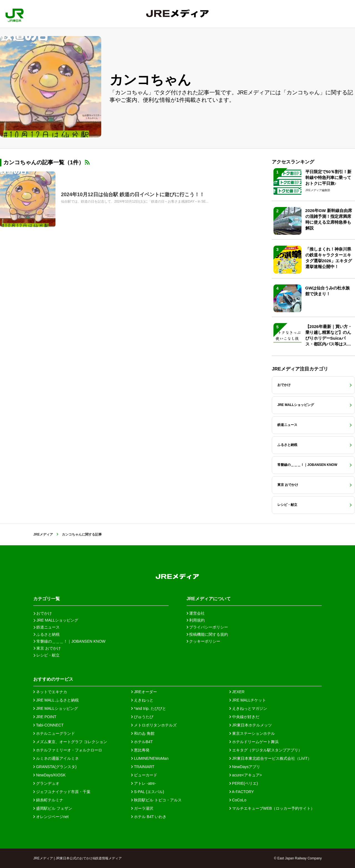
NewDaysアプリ (245, 767)
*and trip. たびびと (149, 708)
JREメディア (43, 534)
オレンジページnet (51, 817)
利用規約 (196, 620)
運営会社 (196, 613)
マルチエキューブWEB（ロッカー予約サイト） (272, 808)
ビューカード (144, 775)
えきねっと (142, 700)
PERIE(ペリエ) (244, 783)
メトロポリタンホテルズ (154, 725)
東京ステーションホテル (252, 733)
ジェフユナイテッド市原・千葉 (62, 792)
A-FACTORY (242, 792)
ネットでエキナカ (50, 692)
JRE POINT (45, 717)
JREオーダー (144, 692)
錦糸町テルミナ (48, 800)
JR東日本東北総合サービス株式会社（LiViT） (271, 758)
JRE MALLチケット (248, 700)
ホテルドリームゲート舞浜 (254, 742)
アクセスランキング (293, 162)
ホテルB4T (142, 742)
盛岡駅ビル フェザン (53, 808)
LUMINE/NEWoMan (150, 758)
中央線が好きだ (244, 717)
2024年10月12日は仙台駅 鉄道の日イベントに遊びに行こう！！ (133, 195)
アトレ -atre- (144, 783)
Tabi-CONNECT (48, 725)
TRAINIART (143, 767)
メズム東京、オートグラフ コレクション (70, 742)
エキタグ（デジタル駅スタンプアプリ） (266, 750)
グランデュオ (46, 783)
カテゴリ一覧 (47, 599)
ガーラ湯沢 (142, 808)
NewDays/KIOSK (49, 775)
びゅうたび (142, 717)
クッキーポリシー (204, 641)
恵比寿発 (140, 750)
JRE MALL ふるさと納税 (56, 700)
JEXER (237, 692)
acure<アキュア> (246, 775)
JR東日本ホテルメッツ (251, 725)
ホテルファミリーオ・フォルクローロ (68, 750)
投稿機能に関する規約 (207, 634)
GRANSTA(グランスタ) (55, 767)
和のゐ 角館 (143, 733)
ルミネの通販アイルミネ (56, 758)
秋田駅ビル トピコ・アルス (156, 800)
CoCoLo (238, 800)
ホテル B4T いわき (149, 817)
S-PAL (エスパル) (148, 792)
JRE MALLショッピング (56, 708)
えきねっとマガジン (248, 708)
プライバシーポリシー (207, 627)
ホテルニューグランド (54, 733)
